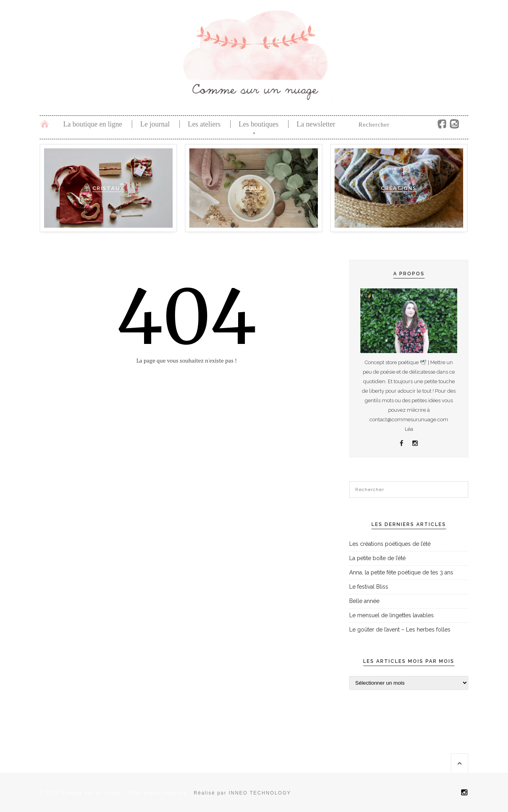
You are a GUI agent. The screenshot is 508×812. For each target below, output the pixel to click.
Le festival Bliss (369, 587)
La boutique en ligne (92, 124)
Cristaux (108, 188)
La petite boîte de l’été (377, 558)
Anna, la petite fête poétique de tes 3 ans (401, 572)
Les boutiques (259, 124)
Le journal (155, 124)
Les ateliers (204, 124)
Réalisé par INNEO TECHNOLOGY (242, 793)
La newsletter (316, 124)
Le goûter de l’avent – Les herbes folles (400, 630)
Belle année (364, 601)
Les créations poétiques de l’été (390, 544)
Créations (399, 188)
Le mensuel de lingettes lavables (392, 615)
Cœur (254, 188)
